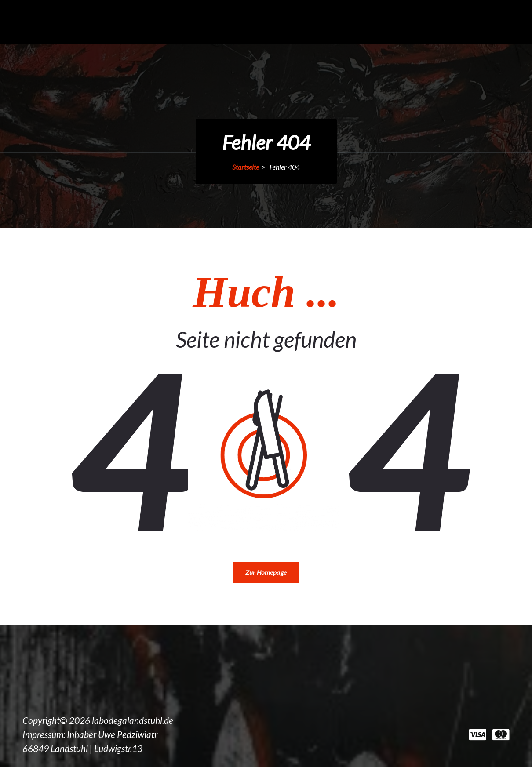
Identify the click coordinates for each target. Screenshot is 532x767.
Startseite (246, 167)
